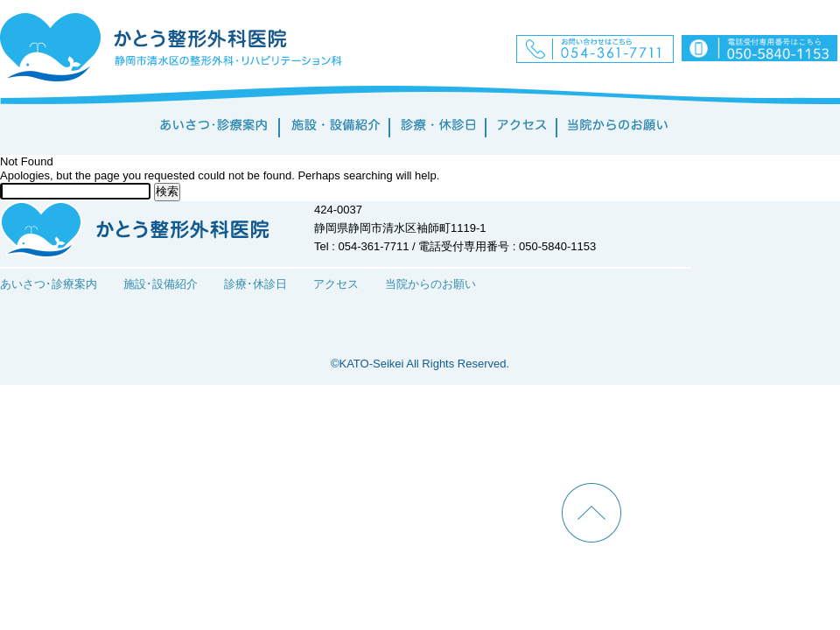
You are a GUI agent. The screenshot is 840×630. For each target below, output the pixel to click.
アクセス (336, 284)
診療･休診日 (255, 284)
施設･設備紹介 (161, 284)
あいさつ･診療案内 (49, 284)
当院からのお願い (430, 284)
